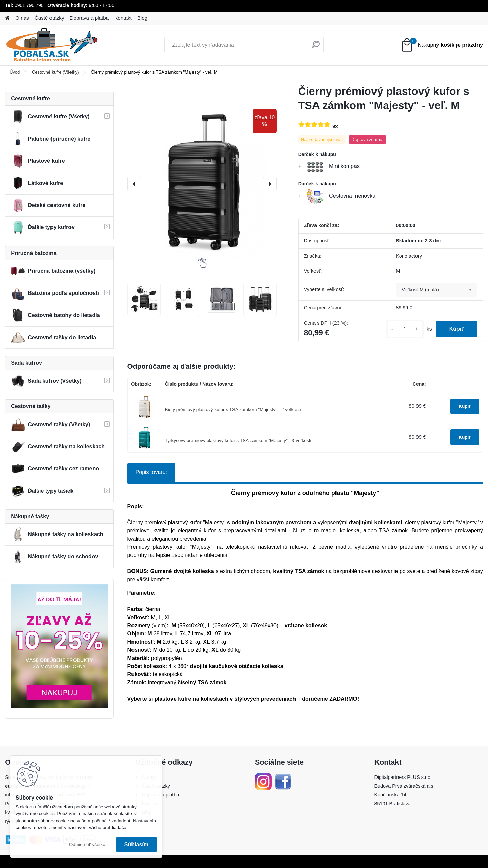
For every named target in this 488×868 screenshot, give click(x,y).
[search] (316, 47)
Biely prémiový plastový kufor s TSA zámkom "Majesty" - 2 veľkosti (233, 410)
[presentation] (134, 184)
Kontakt (123, 18)
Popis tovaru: (151, 472)
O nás (22, 18)
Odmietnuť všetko (87, 844)
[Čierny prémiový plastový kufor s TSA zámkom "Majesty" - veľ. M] (202, 184)
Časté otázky (49, 18)
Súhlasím (136, 844)
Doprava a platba (89, 18)
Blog (142, 18)
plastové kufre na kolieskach (191, 699)
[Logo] (52, 45)
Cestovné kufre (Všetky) (55, 72)
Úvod (15, 72)
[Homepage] (7, 18)
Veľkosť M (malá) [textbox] (420, 290)
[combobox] (436, 290)
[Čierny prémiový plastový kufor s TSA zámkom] (144, 299)
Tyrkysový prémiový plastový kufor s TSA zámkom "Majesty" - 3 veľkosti (238, 440)
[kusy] (404, 329)
